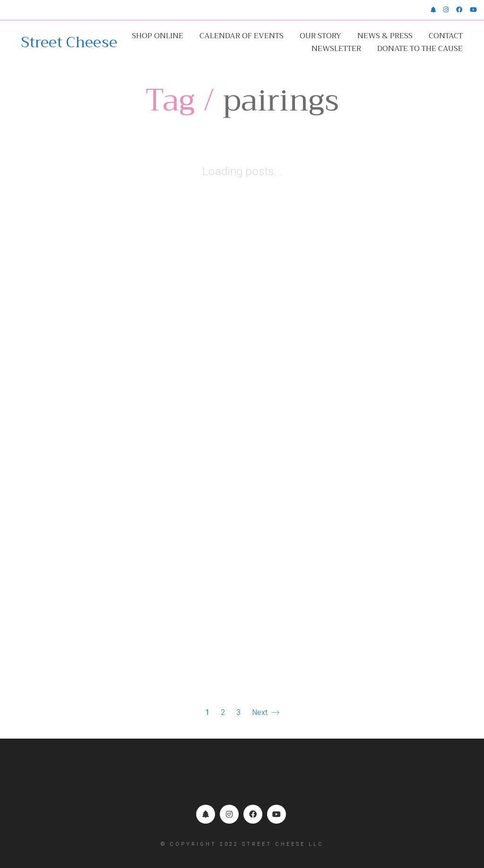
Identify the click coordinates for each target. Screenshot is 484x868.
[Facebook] (253, 814)
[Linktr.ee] (206, 814)
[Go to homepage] (69, 43)
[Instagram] (229, 814)
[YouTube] (277, 814)
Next (266, 713)
